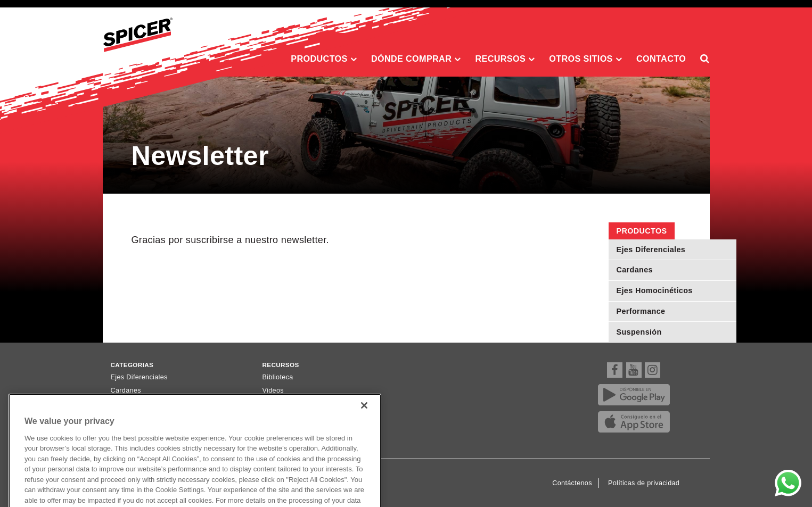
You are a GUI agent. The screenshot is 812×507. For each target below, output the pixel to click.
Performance (641, 311)
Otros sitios (585, 59)
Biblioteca (278, 377)
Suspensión (639, 332)
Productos (324, 59)
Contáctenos (572, 483)
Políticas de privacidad (644, 483)
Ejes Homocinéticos (655, 290)
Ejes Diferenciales (651, 250)
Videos (273, 390)
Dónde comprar (416, 59)
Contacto (661, 59)
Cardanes (635, 270)
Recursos (505, 59)
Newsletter (279, 404)
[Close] (364, 420)
